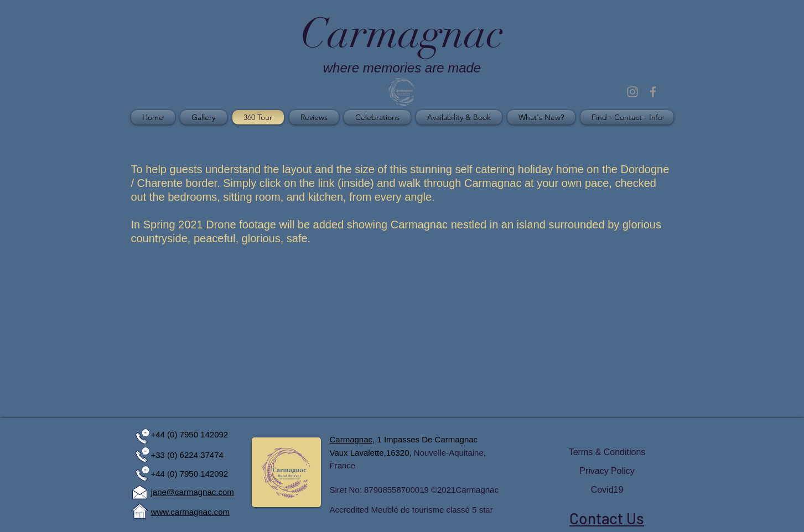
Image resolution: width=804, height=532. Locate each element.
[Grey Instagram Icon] (632, 92)
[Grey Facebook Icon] (653, 92)
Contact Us (607, 518)
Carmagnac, (352, 439)
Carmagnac (477, 490)
